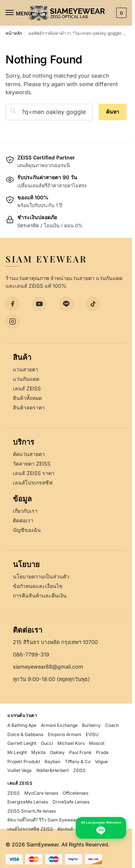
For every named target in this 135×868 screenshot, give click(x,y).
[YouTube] (39, 304)
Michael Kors (71, 743)
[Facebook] (13, 304)
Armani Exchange (59, 725)
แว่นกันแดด (26, 379)
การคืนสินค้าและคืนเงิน (40, 595)
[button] (120, 13)
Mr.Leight (17, 752)
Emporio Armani (65, 734)
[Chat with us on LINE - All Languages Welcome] (101, 828)
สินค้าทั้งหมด (27, 398)
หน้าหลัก (14, 33)
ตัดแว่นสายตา (29, 454)
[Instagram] (13, 321)
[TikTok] (93, 304)
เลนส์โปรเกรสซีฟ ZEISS (30, 829)
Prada (102, 752)
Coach (112, 725)
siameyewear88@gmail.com (48, 667)
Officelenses (75, 793)
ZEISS (79, 770)
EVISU (92, 734)
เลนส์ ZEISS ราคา (34, 473)
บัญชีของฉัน (27, 530)
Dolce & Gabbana (25, 734)
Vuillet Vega (19, 770)
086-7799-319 (31, 654)
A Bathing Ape (22, 725)
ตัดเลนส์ (65, 829)
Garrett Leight (22, 743)
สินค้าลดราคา (29, 407)
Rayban (52, 762)
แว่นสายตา (26, 369)
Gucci (47, 743)
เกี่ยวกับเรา (25, 511)
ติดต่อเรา (23, 520)
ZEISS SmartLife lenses (32, 811)
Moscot (97, 743)
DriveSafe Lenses (71, 802)
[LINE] (66, 304)
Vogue (101, 762)
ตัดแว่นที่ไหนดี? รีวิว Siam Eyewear (42, 820)
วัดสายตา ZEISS (32, 464)
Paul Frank (80, 752)
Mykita (38, 752)
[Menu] (17, 13)
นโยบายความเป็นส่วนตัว (41, 576)
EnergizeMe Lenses (28, 802)
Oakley (57, 752)
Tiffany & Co (78, 762)
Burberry (91, 725)
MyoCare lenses (41, 793)
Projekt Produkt (24, 762)
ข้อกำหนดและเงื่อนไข (38, 586)
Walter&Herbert (52, 770)
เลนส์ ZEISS (27, 388)
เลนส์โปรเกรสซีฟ (33, 483)
